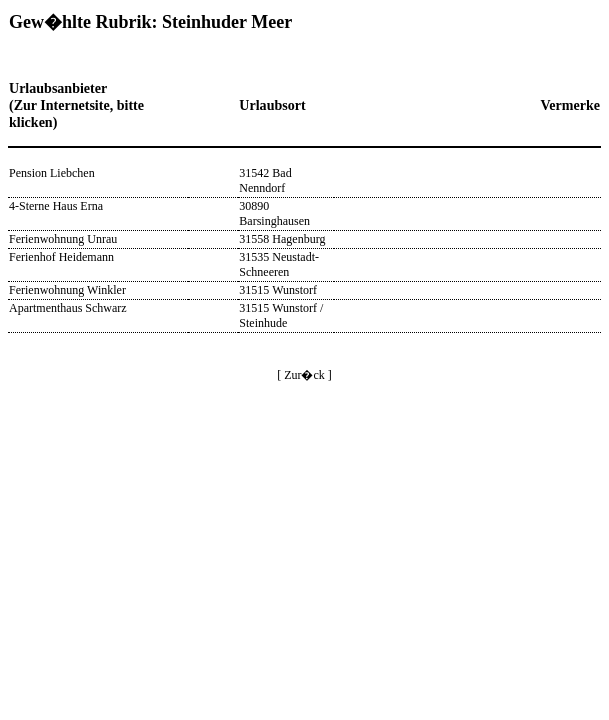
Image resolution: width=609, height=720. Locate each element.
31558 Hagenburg (282, 239)
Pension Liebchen (52, 173)
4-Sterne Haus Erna (56, 206)
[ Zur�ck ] (304, 375)
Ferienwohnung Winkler (67, 290)
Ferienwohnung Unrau (63, 239)
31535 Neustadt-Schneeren (279, 264)
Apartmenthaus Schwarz (68, 308)
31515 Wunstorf (278, 290)
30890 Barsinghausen (274, 213)
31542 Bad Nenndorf (265, 180)
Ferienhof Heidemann (61, 257)
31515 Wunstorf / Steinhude (281, 315)
